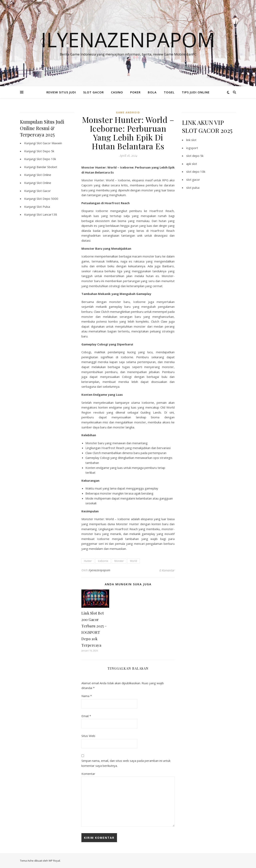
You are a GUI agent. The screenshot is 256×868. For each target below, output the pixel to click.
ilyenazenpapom (99, 570)
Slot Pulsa (43, 207)
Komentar (88, 774)
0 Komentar (167, 570)
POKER (135, 92)
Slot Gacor (44, 191)
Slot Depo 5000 (47, 199)
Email (86, 716)
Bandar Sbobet (47, 167)
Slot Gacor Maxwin (49, 143)
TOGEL (169, 92)
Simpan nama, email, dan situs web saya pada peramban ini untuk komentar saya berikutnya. (126, 763)
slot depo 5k (195, 156)
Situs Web (88, 736)
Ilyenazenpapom (128, 39)
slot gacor (193, 180)
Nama (87, 696)
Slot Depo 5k (45, 151)
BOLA (152, 92)
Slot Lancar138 (47, 214)
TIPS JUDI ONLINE (196, 92)
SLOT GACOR (93, 92)
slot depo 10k (196, 172)
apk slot (192, 164)
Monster (119, 561)
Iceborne (103, 561)
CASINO (117, 92)
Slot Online (44, 175)
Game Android (128, 113)
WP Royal (54, 861)
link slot (191, 140)
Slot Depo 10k (46, 159)
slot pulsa (193, 188)
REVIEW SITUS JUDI (61, 92)
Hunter (88, 561)
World (133, 561)
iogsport (192, 148)
